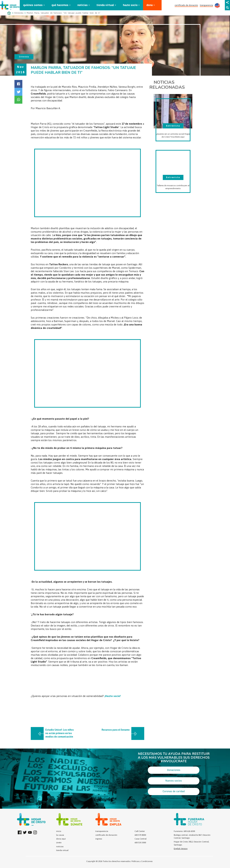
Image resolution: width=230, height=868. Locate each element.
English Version (181, 849)
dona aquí (61, 839)
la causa (60, 835)
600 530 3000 (140, 843)
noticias (83, 5)
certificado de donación (186, 5)
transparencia (206, 5)
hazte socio (130, 5)
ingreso (99, 839)
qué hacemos (60, 5)
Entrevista (19, 13)
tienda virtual (105, 5)
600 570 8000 (140, 835)
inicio (59, 831)
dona (150, 5)
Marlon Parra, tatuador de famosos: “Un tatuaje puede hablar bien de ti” (64, 13)
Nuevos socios (174, 781)
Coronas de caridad (174, 791)
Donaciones (174, 770)
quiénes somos (33, 5)
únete (59, 843)
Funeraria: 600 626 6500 (184, 831)
